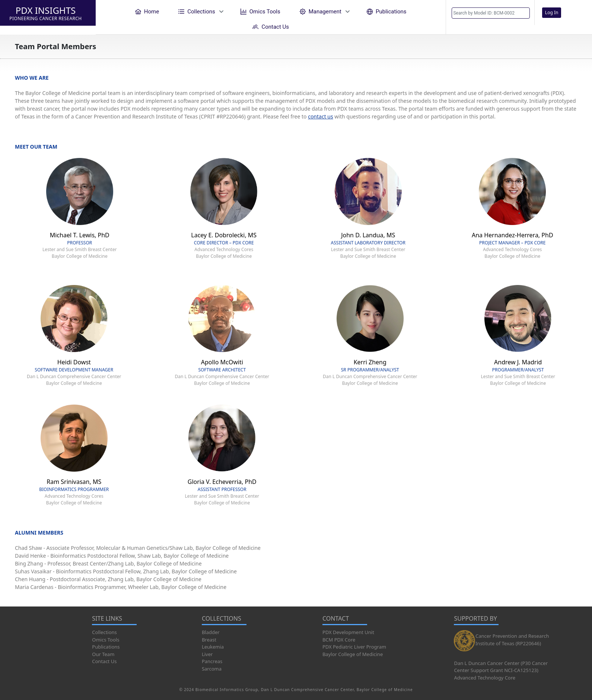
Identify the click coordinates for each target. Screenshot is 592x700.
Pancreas (212, 661)
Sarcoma (212, 669)
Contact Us (104, 661)
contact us (321, 116)
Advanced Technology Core (485, 678)
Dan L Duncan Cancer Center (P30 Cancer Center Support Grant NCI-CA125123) (501, 667)
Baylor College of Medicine (353, 654)
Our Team (103, 654)
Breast (209, 640)
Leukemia (213, 647)
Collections (104, 632)
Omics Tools (106, 640)
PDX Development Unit (348, 632)
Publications (106, 647)
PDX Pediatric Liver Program (354, 647)
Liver (207, 654)
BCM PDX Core (339, 640)
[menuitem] (147, 11)
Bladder (211, 632)
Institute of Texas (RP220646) (508, 643)
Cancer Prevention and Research (512, 636)
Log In (552, 12)
